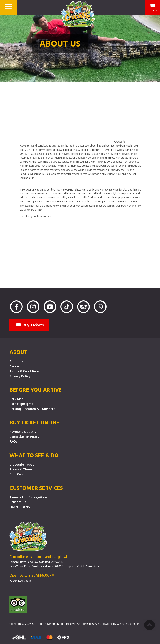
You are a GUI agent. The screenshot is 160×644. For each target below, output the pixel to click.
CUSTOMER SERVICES (36, 488)
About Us (16, 361)
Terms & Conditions (24, 371)
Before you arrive (36, 390)
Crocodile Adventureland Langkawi (54, 624)
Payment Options (23, 431)
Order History (20, 507)
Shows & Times (21, 469)
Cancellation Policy (24, 437)
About (18, 352)
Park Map (16, 399)
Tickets (153, 7)
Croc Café (17, 474)
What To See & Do (34, 455)
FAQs (13, 441)
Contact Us (18, 502)
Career (14, 366)
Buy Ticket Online (34, 422)
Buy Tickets (30, 325)
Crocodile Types (22, 464)
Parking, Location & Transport (32, 409)
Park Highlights (21, 404)
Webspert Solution (128, 624)
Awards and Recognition (28, 497)
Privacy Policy (20, 376)
